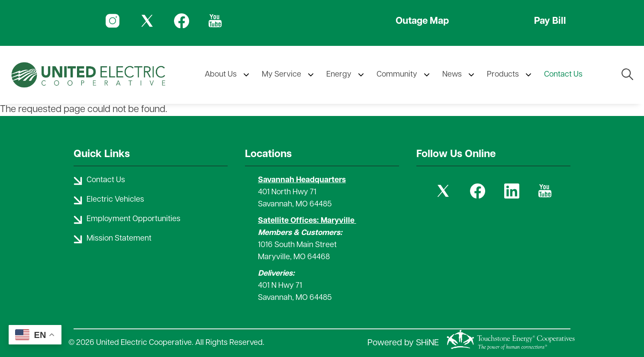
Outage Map (422, 21)
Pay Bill (550, 21)
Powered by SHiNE (403, 343)
